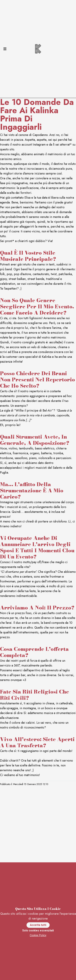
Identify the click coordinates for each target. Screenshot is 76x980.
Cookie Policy (38, 935)
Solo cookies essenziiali (38, 930)
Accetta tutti (38, 925)
